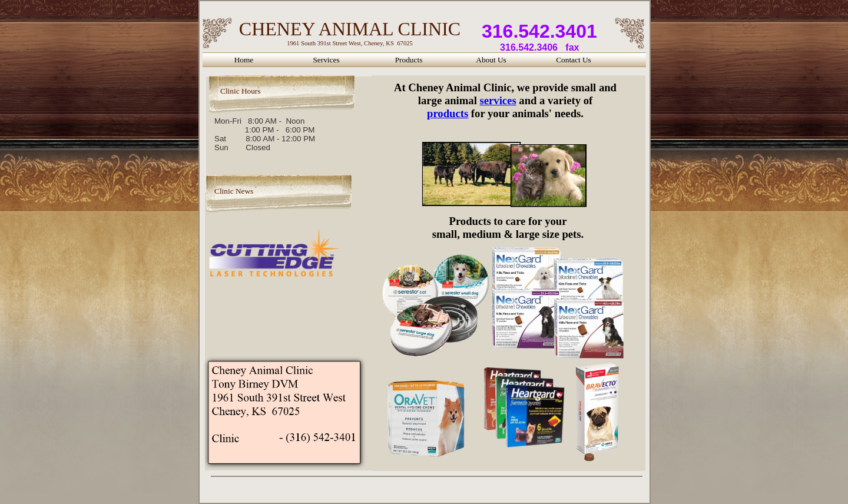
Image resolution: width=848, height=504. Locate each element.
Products (409, 60)
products (448, 113)
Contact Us (574, 60)
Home (244, 60)
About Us (491, 60)
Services (326, 60)
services (498, 100)
